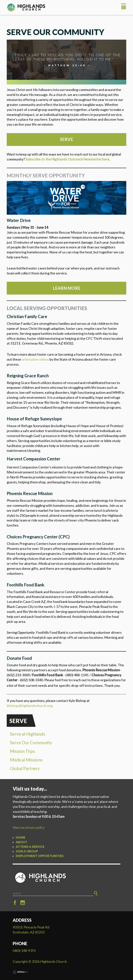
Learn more (67, 288)
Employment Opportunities (40, 856)
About (21, 842)
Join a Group (27, 851)
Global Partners (25, 768)
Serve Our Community (31, 743)
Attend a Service (30, 847)
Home (21, 837)
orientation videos (35, 359)
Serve (18, 721)
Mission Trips (22, 751)
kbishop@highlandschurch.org (29, 706)
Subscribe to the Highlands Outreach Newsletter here (67, 159)
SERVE (66, 139)
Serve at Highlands (28, 734)
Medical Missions (26, 760)
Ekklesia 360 (20, 972)
